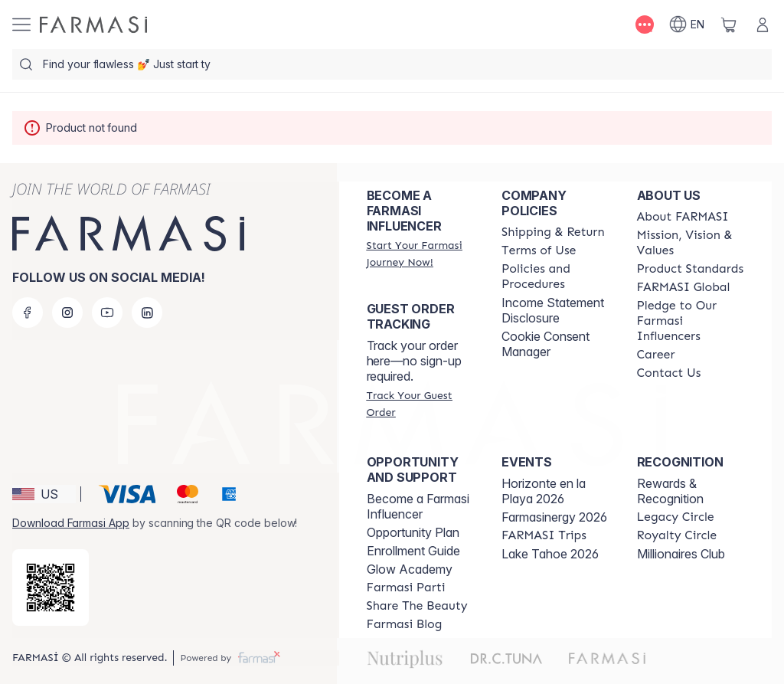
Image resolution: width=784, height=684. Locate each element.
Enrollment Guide (413, 551)
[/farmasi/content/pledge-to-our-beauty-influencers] (691, 321)
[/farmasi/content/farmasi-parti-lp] (406, 587)
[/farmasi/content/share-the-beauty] (417, 606)
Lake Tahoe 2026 (550, 554)
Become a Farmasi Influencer (418, 506)
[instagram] (67, 313)
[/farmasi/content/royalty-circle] (677, 535)
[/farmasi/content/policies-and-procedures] (555, 277)
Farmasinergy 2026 (554, 517)
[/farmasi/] (93, 25)
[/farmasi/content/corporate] (684, 287)
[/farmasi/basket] (729, 25)
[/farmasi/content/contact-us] (669, 373)
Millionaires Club (681, 554)
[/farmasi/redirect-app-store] (51, 587)
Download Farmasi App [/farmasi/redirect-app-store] (71, 523)
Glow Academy (410, 569)
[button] (44, 494)
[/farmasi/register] (420, 254)
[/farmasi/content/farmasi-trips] (544, 535)
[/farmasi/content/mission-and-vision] (691, 243)
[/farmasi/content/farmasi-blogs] (405, 624)
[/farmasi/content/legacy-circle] (676, 517)
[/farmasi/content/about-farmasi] (683, 217)
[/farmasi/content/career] (656, 355)
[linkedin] (147, 313)
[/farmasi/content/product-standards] (691, 269)
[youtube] (107, 313)
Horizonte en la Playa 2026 (544, 491)
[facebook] (28, 313)
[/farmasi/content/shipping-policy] (553, 232)
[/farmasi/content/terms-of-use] (539, 250)
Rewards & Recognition (670, 491)
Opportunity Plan (413, 532)
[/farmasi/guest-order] (420, 404)
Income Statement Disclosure (553, 310)
